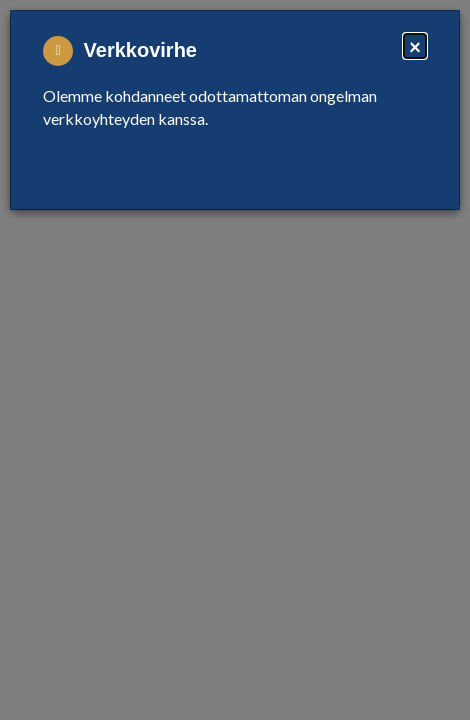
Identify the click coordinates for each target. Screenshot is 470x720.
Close (395, 168)
